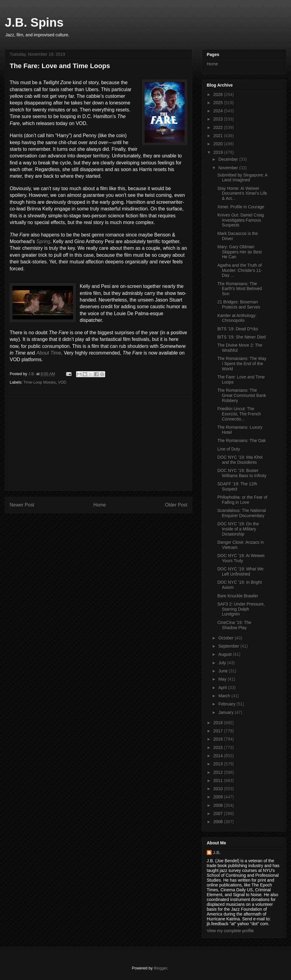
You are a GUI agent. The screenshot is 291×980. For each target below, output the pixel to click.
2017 (219, 731)
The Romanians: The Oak (242, 441)
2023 (219, 119)
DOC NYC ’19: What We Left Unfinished (240, 571)
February (227, 704)
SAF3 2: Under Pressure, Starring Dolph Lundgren (241, 609)
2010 (219, 789)
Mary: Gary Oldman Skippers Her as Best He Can (240, 252)
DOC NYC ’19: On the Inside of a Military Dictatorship (238, 529)
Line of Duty (229, 449)
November (229, 168)
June (223, 671)
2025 (219, 103)
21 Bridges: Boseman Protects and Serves (239, 304)
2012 (219, 772)
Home (100, 505)
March (225, 696)
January (226, 712)
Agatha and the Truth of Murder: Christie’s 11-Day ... (240, 270)
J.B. (217, 853)
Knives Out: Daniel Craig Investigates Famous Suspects (241, 220)
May (223, 679)
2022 (219, 127)
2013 (219, 764)
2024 (219, 111)
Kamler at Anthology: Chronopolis (237, 318)
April (223, 688)
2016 (219, 739)
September (229, 646)
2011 (219, 780)
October (226, 638)
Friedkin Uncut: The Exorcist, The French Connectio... (239, 414)
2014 (219, 756)
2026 (219, 94)
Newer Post (22, 505)
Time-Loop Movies (39, 382)
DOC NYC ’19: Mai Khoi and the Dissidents (240, 460)
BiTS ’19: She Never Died (242, 337)
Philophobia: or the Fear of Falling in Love (242, 500)
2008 (219, 805)
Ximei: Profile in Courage (241, 207)
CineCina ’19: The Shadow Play (234, 625)
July (223, 663)
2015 (219, 747)
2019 (219, 152)
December (229, 159)
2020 (219, 144)
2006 (219, 822)
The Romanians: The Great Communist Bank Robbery (242, 395)
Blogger (160, 968)
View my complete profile (230, 931)
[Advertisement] (99, 444)
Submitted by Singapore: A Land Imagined (242, 178)
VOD (62, 382)
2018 (219, 723)
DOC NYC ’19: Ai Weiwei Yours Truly (241, 558)
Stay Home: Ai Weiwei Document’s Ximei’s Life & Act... (242, 193)
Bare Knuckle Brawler (238, 596)
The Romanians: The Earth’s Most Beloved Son (240, 289)
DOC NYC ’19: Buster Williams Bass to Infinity (242, 473)
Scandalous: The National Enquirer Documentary (242, 513)
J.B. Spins (34, 22)
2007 (219, 813)
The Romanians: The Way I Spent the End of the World (242, 364)
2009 (219, 797)
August (225, 654)
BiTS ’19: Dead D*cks (238, 329)
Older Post (176, 505)
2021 (219, 136)
